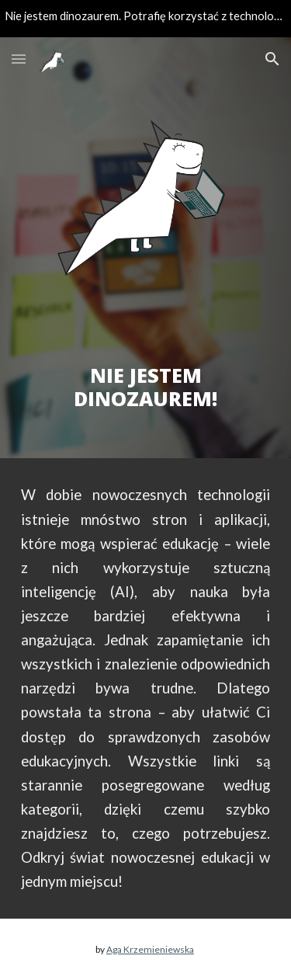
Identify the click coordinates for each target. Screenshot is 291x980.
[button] (19, 59)
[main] (146, 370)
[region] (145, 19)
